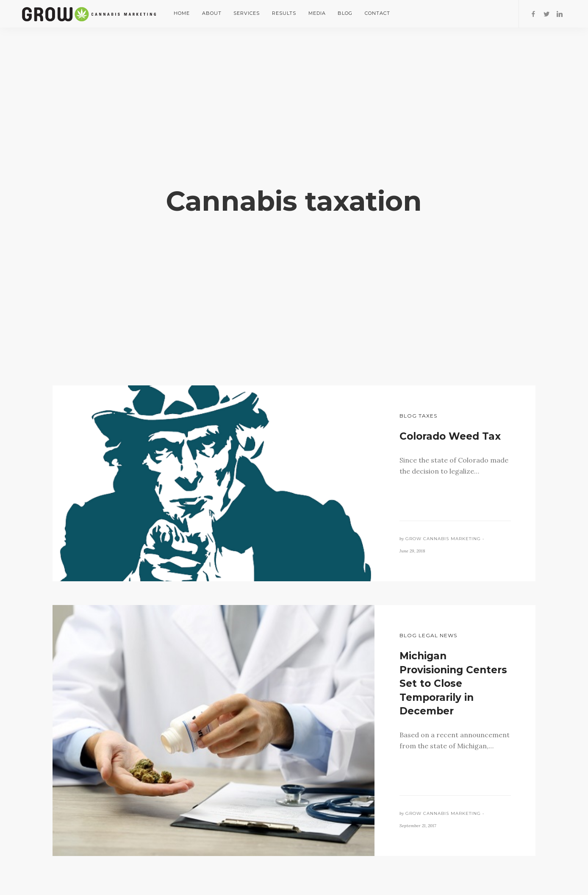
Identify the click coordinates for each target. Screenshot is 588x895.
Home (182, 13)
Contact (377, 13)
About (212, 13)
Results (284, 13)
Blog (345, 13)
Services (247, 13)
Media (317, 13)
